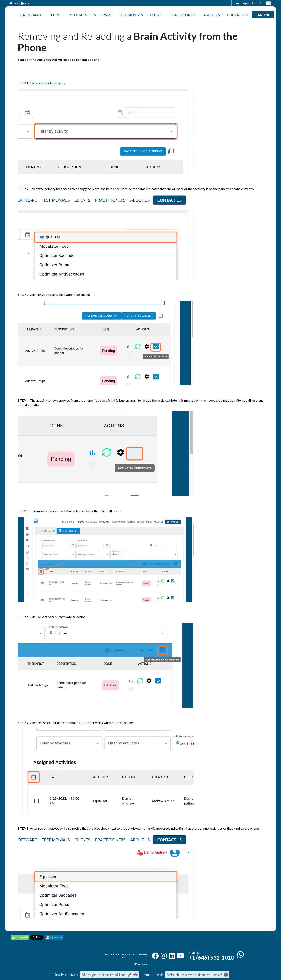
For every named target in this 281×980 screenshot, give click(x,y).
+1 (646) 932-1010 (211, 958)
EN (254, 3)
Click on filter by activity (48, 83)
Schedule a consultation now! (197, 975)
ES (260, 3)
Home (14, 3)
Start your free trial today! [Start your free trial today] (110, 975)
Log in (25, 3)
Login (144, 964)
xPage (137, 964)
